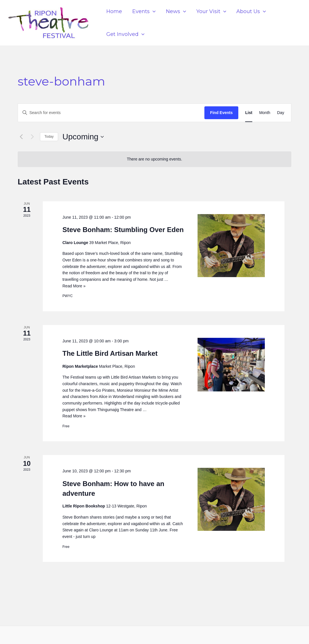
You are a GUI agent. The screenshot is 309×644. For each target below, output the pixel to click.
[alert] (154, 159)
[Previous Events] (21, 137)
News (176, 11)
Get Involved (125, 34)
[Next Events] (32, 137)
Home (114, 11)
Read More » (74, 286)
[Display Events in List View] (249, 113)
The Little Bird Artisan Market (110, 353)
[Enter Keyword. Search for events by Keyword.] (111, 113)
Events (144, 11)
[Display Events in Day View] (281, 113)
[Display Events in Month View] (265, 113)
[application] (153, 11)
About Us (251, 11)
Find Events (221, 113)
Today (49, 137)
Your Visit (211, 11)
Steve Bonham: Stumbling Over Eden (123, 230)
